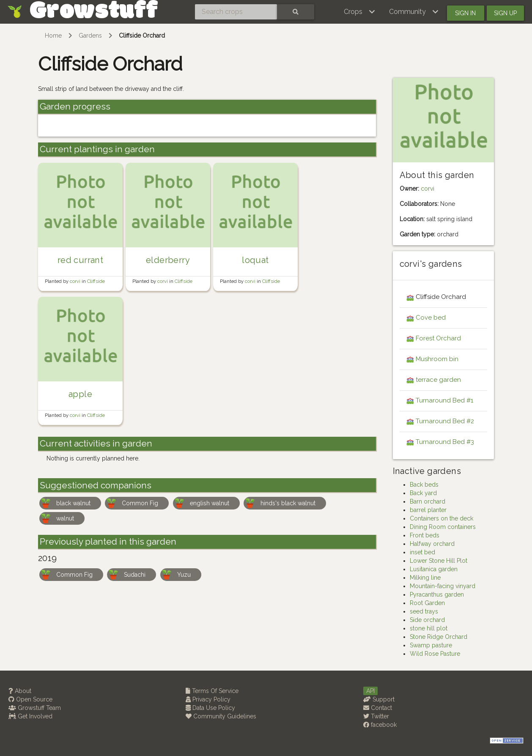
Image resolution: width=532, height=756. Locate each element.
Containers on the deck (442, 518)
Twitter (376, 716)
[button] (360, 12)
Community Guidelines (221, 716)
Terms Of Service (212, 691)
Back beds (424, 485)
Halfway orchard (432, 544)
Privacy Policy (208, 699)
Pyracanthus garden (437, 594)
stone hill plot (429, 628)
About (20, 691)
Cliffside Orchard (142, 36)
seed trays (424, 611)
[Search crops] (236, 12)
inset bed (422, 552)
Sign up (505, 13)
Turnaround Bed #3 (445, 442)
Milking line (425, 578)
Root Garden (427, 603)
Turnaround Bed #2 (445, 421)
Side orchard (427, 620)
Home (53, 36)
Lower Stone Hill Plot (439, 561)
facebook (380, 725)
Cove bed (431, 318)
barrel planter (428, 510)
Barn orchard (428, 501)
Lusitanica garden (434, 569)
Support (379, 699)
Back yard (423, 493)
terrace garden (438, 380)
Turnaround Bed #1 (444, 400)
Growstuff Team (35, 708)
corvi (76, 281)
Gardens (90, 36)
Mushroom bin (437, 359)
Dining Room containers (443, 527)
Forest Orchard (438, 338)
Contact (378, 708)
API (370, 691)
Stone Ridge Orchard (439, 637)
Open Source (30, 699)
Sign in (465, 13)
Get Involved (30, 716)
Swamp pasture (431, 645)
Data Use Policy (210, 708)
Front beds (425, 535)
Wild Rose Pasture (435, 654)
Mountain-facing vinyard (443, 586)
